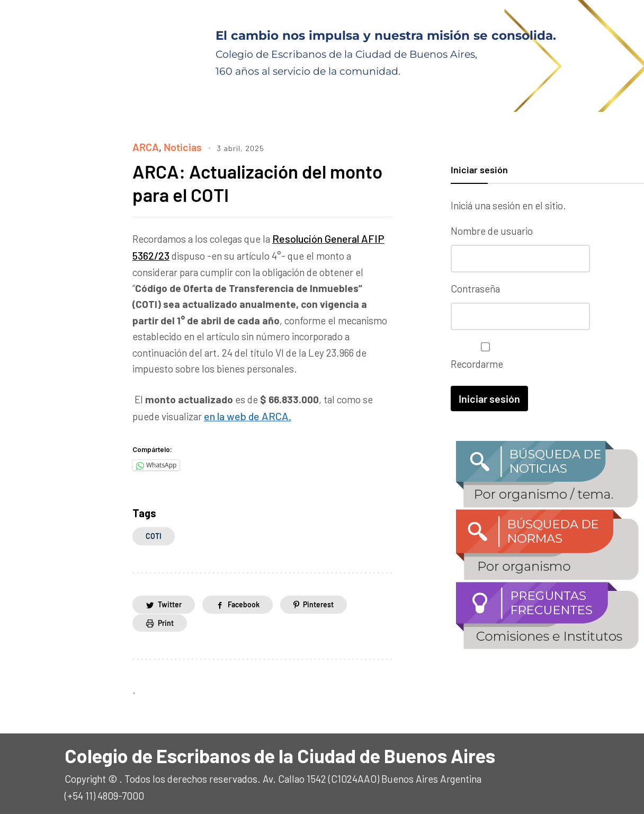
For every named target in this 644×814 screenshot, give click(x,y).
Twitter (170, 601)
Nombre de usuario (492, 231)
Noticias (181, 147)
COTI (154, 533)
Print (166, 619)
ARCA (145, 147)
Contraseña (475, 288)
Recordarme (483, 355)
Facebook (244, 601)
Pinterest (318, 601)
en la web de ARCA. (245, 413)
